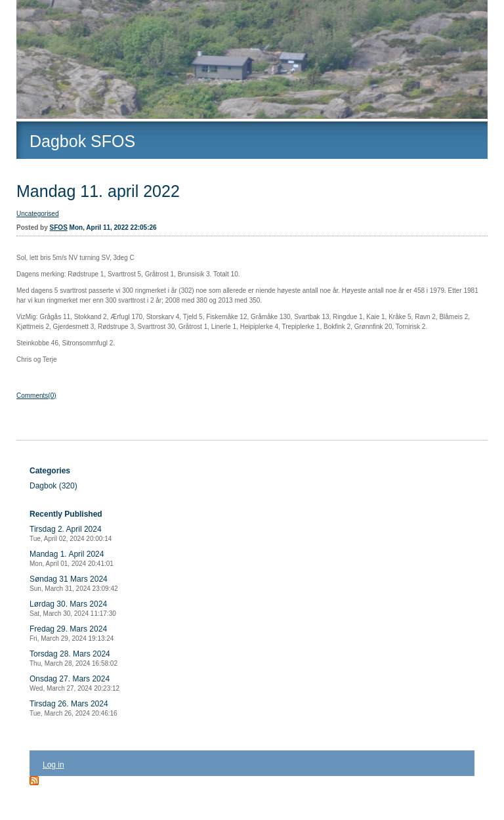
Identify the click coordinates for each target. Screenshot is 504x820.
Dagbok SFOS (82, 141)
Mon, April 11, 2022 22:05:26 (113, 227)
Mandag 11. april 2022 (98, 191)
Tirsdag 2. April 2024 (71, 533)
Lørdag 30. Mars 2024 (73, 608)
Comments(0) (36, 396)
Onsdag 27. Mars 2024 (74, 683)
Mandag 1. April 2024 (72, 558)
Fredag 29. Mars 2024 (72, 633)
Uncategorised (37, 214)
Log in (53, 765)
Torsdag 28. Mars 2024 (73, 658)
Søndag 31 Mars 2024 (74, 583)
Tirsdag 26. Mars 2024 (73, 708)
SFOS (59, 227)
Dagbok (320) (53, 486)
